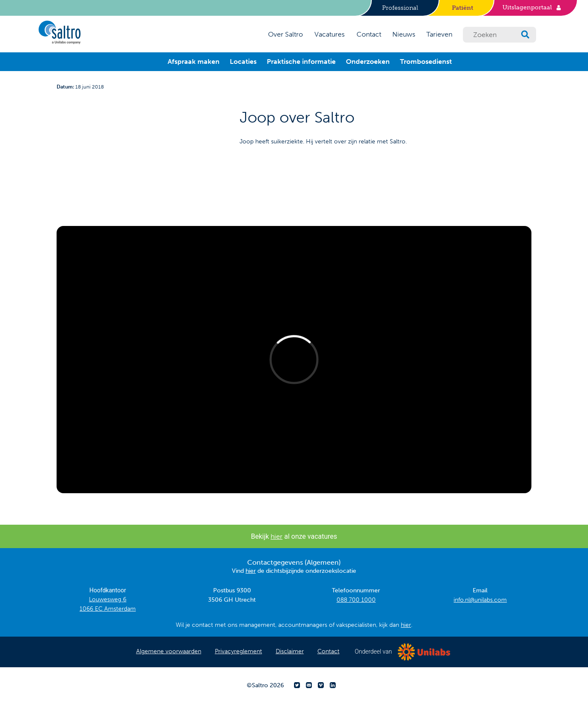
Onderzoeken (368, 61)
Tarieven (439, 34)
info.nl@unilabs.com (480, 600)
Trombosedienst (426, 61)
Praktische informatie (301, 61)
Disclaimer (290, 651)
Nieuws (404, 34)
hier (277, 536)
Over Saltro (285, 34)
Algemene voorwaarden (169, 651)
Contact (369, 34)
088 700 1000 (356, 600)
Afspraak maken (194, 61)
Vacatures (330, 34)
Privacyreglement (238, 651)
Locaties (243, 61)
